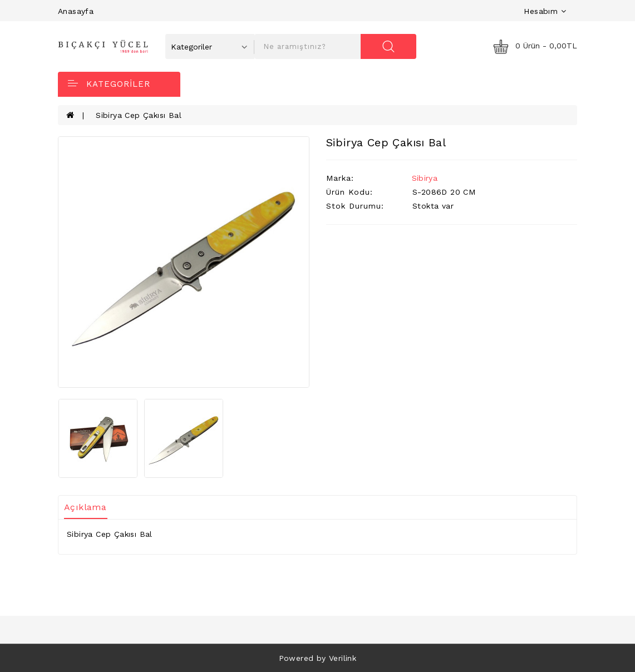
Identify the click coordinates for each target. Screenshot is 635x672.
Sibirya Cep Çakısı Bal (139, 115)
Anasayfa (76, 11)
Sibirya (425, 178)
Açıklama (85, 507)
